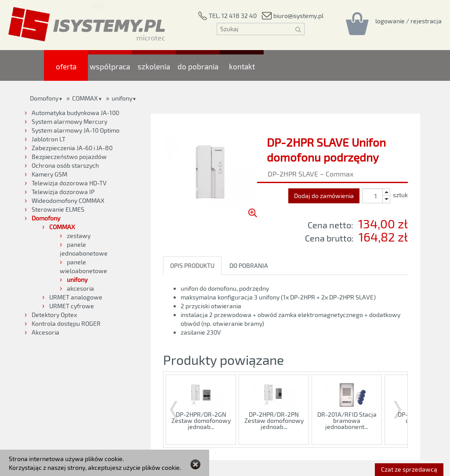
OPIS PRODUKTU (192, 265)
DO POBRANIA (249, 265)
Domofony (44, 98)
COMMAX (85, 98)
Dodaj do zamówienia (324, 196)
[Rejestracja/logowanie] (408, 21)
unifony (122, 98)
